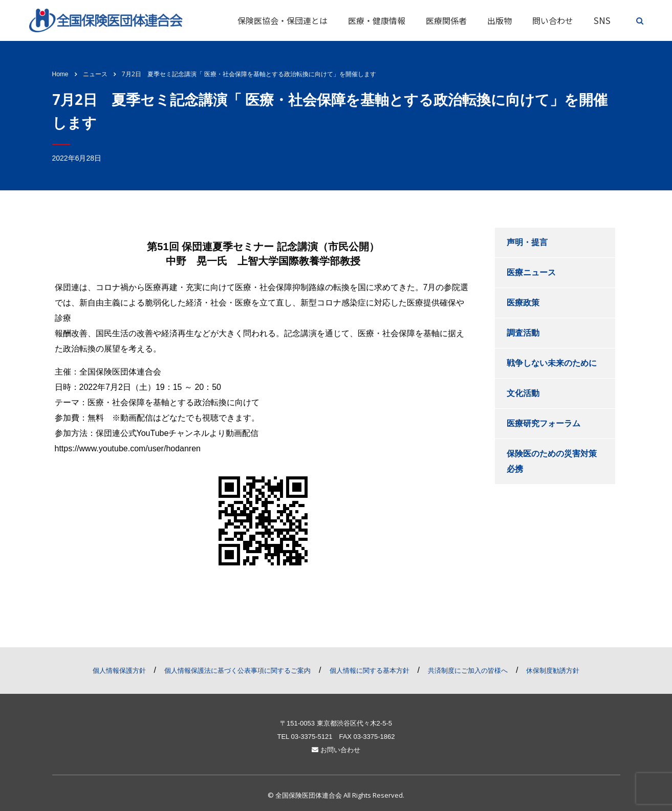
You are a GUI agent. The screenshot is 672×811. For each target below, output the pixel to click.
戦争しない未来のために (552, 363)
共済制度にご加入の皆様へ (468, 671)
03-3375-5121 (311, 737)
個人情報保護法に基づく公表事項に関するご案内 (237, 671)
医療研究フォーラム (544, 423)
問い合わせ (553, 20)
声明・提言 (527, 242)
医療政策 (523, 303)
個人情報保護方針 (119, 671)
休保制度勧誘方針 (553, 671)
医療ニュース (531, 272)
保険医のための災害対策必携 (552, 461)
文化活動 (523, 393)
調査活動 (523, 333)
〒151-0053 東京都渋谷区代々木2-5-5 (336, 723)
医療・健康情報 (377, 20)
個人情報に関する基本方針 (370, 671)
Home (60, 74)
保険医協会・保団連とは (283, 20)
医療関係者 (446, 20)
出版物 (500, 20)
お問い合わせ (336, 750)
